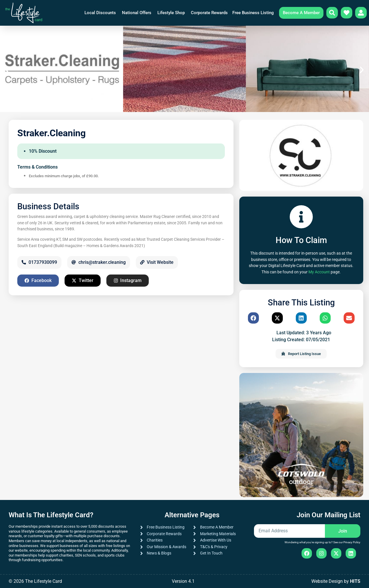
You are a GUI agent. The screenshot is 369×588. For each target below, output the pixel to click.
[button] (7, 70)
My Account (319, 272)
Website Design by (336, 581)
